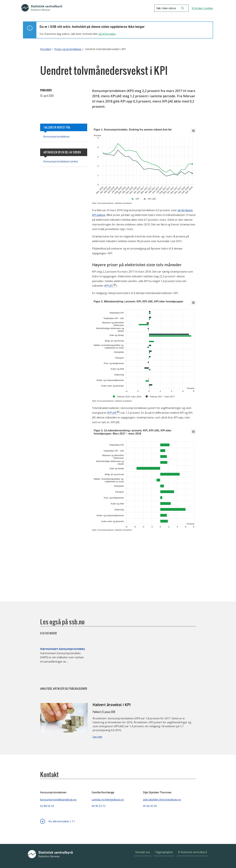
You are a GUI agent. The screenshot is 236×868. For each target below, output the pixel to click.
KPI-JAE (152, 199)
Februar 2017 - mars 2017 (162, 397)
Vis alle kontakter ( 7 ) (61, 821)
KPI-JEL (109, 286)
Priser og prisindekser (68, 49)
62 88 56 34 (47, 806)
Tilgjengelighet (164, 852)
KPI (137, 199)
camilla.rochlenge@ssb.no (108, 800)
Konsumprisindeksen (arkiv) (61, 161)
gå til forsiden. (107, 34)
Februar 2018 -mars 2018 (129, 397)
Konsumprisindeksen (57, 137)
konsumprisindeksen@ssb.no (58, 800)
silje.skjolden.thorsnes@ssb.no (162, 800)
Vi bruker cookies (202, 8)
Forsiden (46, 49)
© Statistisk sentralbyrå (192, 852)
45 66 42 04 (150, 806)
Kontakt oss (143, 852)
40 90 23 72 (98, 806)
